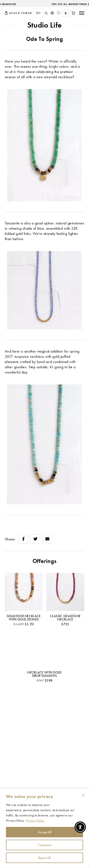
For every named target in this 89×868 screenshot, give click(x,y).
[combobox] (37, 13)
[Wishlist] (59, 13)
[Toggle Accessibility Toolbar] (80, 827)
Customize (45, 845)
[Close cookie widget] (83, 795)
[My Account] (52, 13)
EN (38, 13)
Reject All (44, 858)
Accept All (45, 832)
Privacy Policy (35, 820)
